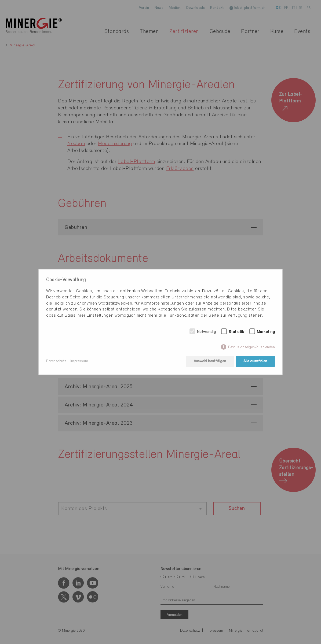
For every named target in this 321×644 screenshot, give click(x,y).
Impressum (79, 361)
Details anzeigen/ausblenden (252, 347)
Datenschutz (56, 361)
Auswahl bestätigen (210, 361)
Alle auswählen (255, 361)
